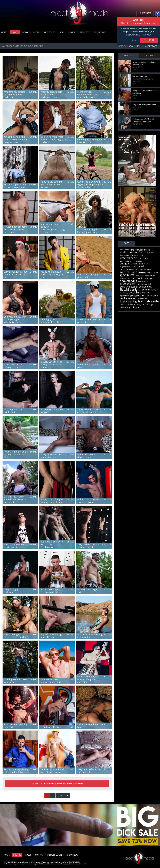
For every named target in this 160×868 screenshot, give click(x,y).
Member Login (55, 855)
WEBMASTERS (76, 862)
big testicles (123, 293)
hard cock (137, 278)
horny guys (149, 278)
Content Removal (64, 862)
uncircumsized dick (129, 269)
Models (37, 32)
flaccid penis (129, 290)
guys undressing (129, 287)
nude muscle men (146, 270)
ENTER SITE (149, 40)
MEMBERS (147, 13)
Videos (26, 32)
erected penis (129, 258)
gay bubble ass (125, 256)
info (157, 13)
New (131, 46)
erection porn (128, 284)
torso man (125, 250)
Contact (72, 32)
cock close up (128, 298)
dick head (138, 266)
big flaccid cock (137, 255)
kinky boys (147, 264)
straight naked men (131, 264)
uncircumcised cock (140, 250)
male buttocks (129, 252)
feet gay (143, 252)
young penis (136, 296)
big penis (147, 293)
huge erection (125, 267)
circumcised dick (144, 284)
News (62, 32)
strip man (144, 290)
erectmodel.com (80, 13)
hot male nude (148, 301)
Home (4, 32)
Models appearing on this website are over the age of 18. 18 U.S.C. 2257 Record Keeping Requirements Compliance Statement (45, 864)
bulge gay (142, 272)
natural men (129, 272)
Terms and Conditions (50, 862)
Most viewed (151, 46)
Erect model (139, 857)
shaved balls (128, 281)
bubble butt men (142, 299)
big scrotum (140, 275)
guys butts (127, 275)
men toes (143, 258)
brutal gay (152, 253)
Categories (50, 32)
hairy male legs (126, 304)
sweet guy (154, 290)
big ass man (124, 307)
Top (139, 46)
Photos (15, 32)
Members (85, 32)
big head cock (125, 296)
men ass (153, 272)
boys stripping (128, 301)
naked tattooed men (150, 276)
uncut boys (148, 304)
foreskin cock (143, 281)
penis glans (135, 307)
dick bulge (138, 261)
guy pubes (134, 293)
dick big (138, 304)
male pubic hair (125, 278)
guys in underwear (127, 261)
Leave (135, 40)
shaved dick (145, 287)
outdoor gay (150, 296)
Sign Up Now (99, 32)
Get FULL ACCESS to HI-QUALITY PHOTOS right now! (57, 784)
